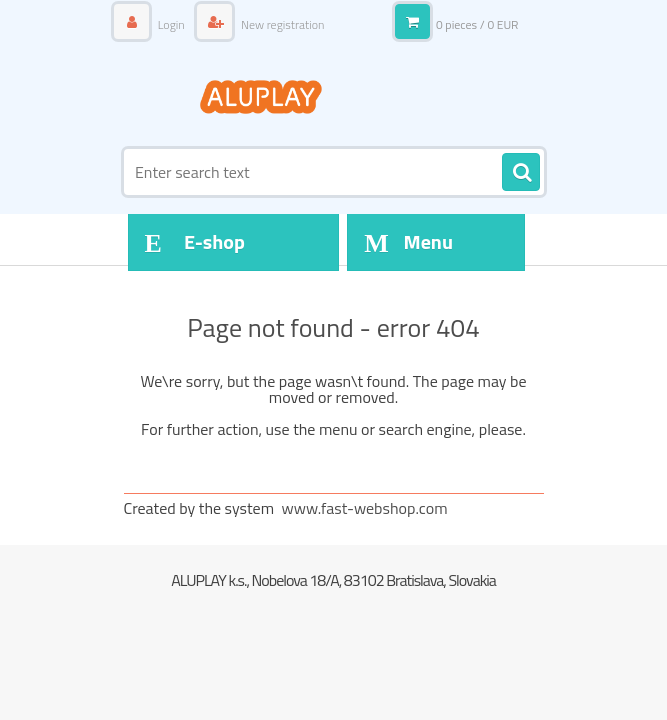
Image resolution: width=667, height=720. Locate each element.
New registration (281, 24)
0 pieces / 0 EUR (477, 24)
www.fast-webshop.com (365, 508)
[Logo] (261, 97)
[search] (521, 173)
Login (171, 24)
